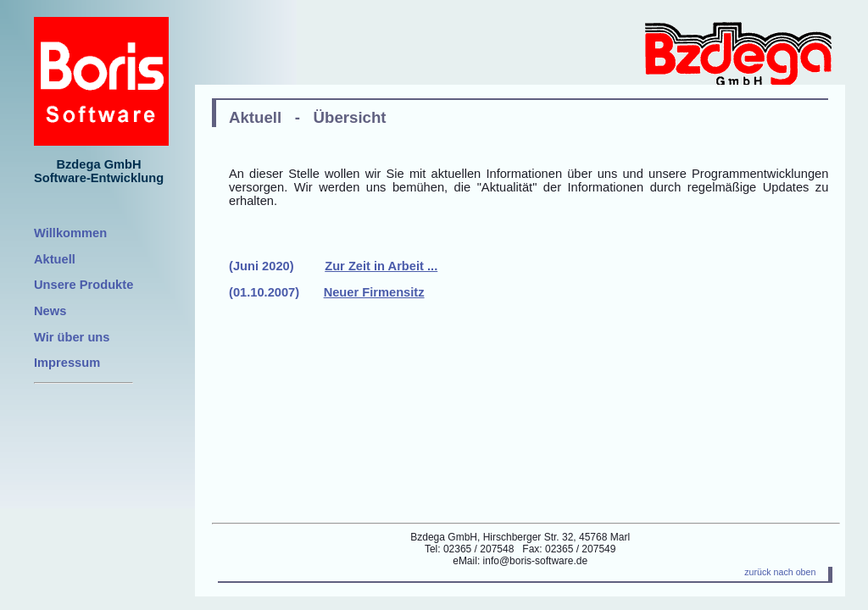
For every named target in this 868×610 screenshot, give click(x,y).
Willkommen (70, 233)
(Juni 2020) (333, 266)
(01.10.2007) (327, 292)
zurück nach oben (780, 572)
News (50, 311)
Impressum (67, 363)
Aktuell (55, 259)
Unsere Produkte (83, 285)
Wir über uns (72, 337)
